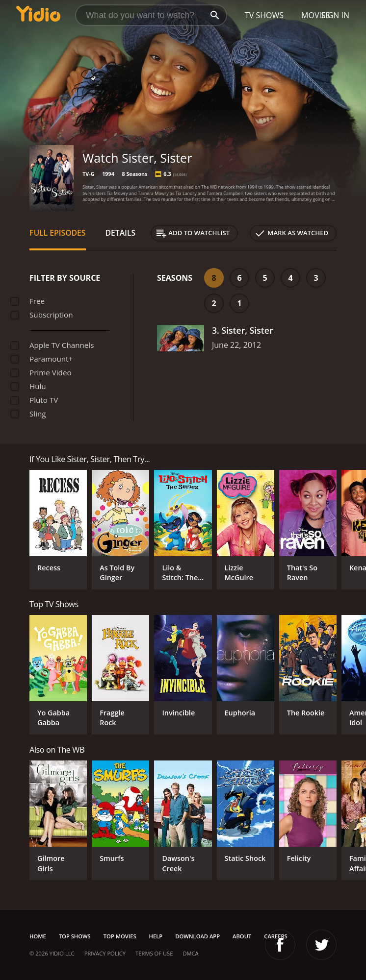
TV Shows (264, 15)
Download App (197, 936)
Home (38, 936)
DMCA (190, 953)
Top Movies (120, 936)
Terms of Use (154, 953)
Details (121, 233)
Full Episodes (58, 233)
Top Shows (75, 936)
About (242, 936)
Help (156, 936)
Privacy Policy (105, 953)
